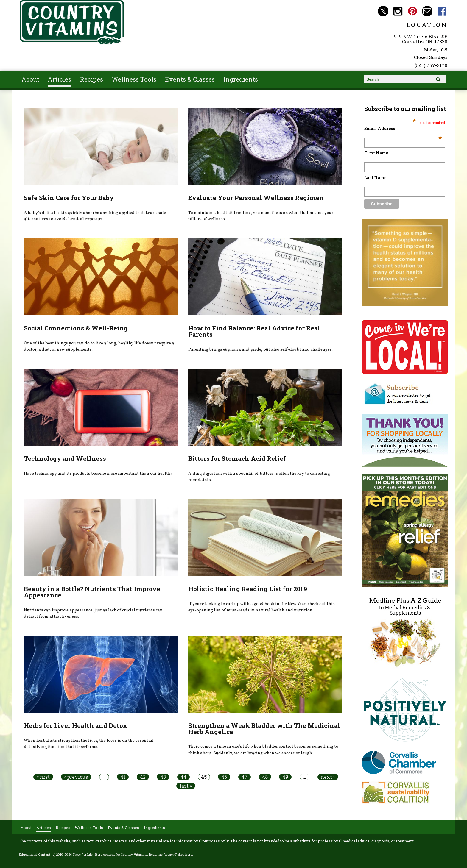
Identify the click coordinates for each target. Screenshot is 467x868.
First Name (376, 153)
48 (265, 777)
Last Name (375, 178)
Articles (59, 79)
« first (43, 777)
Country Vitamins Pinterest (413, 11)
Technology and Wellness (65, 458)
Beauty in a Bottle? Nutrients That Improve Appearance (92, 592)
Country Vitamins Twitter (383, 11)
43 (163, 777)
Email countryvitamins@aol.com (427, 11)
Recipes (91, 79)
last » (186, 786)
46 (224, 777)
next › (328, 777)
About (30, 79)
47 (245, 777)
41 (123, 777)
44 (183, 777)
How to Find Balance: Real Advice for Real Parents (254, 331)
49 (285, 777)
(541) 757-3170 (431, 65)
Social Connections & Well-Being (76, 328)
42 (143, 777)
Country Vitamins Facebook (442, 11)
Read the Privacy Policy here (171, 855)
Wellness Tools (134, 79)
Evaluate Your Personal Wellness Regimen (256, 198)
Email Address (403, 128)
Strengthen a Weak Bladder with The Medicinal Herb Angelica (264, 729)
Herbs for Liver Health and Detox (76, 725)
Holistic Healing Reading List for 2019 (248, 589)
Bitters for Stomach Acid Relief (237, 458)
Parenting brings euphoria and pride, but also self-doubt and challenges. (260, 349)
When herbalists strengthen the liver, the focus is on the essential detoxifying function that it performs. (89, 744)
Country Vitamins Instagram (398, 11)
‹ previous (76, 777)
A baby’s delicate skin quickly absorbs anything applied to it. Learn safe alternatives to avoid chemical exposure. (95, 216)
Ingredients (241, 79)
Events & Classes (190, 79)
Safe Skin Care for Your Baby (69, 198)
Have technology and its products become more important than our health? (98, 474)
